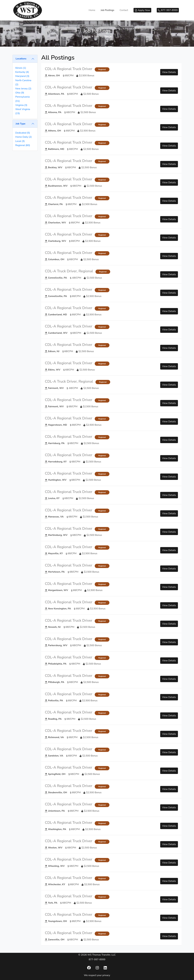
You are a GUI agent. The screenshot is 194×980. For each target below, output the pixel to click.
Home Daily (23, 137)
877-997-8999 (97, 959)
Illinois (21, 68)
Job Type (20, 124)
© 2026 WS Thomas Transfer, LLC (97, 955)
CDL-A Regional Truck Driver (69, 69)
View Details (169, 72)
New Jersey (23, 89)
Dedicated (23, 133)
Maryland (22, 76)
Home (92, 10)
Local (20, 141)
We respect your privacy (97, 975)
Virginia (21, 105)
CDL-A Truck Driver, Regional (69, 271)
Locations (21, 59)
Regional (23, 145)
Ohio (20, 93)
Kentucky (22, 72)
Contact (124, 10)
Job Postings (107, 10)
